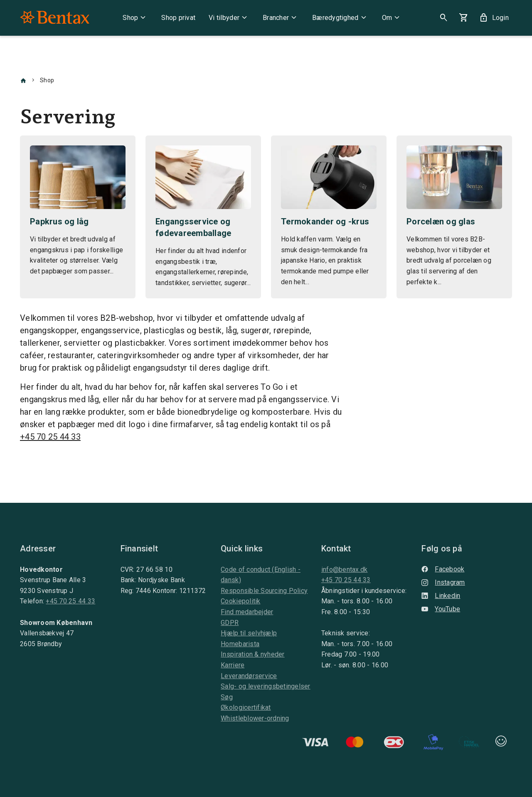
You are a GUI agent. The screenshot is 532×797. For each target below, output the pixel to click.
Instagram (443, 582)
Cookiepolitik (240, 601)
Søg (227, 697)
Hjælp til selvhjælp (249, 633)
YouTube (441, 609)
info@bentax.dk (345, 569)
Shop (135, 18)
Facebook (443, 569)
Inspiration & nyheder (252, 654)
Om (392, 18)
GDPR (230, 623)
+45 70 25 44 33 (50, 437)
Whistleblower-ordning (255, 718)
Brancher (281, 18)
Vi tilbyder (229, 18)
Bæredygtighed (340, 18)
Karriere (233, 665)
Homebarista (240, 644)
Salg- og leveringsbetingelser (266, 686)
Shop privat (178, 18)
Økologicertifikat (246, 707)
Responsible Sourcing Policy (264, 591)
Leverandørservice (249, 676)
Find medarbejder (247, 612)
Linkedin (441, 596)
